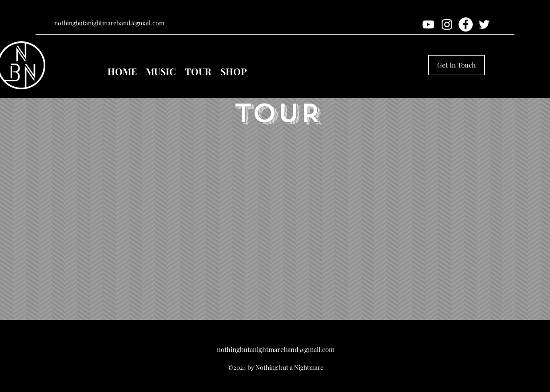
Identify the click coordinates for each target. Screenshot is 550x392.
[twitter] (484, 24)
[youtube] (428, 24)
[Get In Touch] (456, 65)
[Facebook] (466, 24)
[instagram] (447, 24)
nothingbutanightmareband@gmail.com (109, 23)
